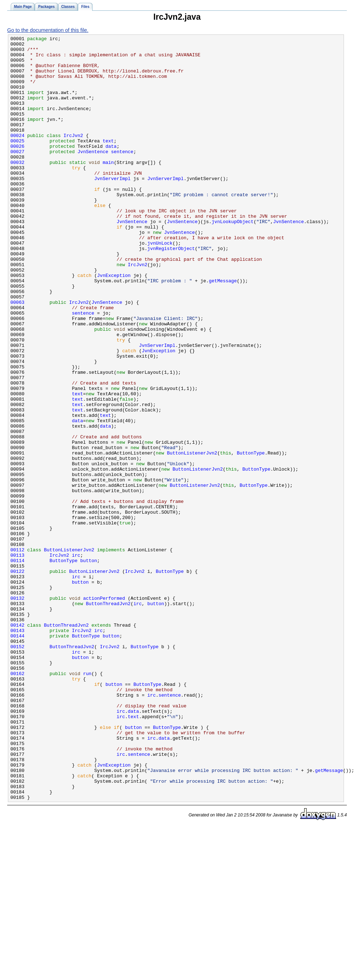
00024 (17, 156)
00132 (17, 711)
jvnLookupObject (233, 259)
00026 (17, 169)
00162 (17, 801)
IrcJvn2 (73, 156)
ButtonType (251, 537)
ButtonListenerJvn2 (192, 537)
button (89, 666)
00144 (17, 756)
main (108, 188)
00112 (17, 653)
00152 (17, 769)
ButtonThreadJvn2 (108, 717)
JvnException (114, 324)
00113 (17, 659)
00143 (17, 750)
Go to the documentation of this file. (48, 30)
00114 (17, 666)
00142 (17, 743)
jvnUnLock (160, 285)
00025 (17, 162)
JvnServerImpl (112, 207)
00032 (17, 188)
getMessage (223, 330)
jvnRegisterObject (171, 291)
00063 (17, 356)
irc (76, 659)
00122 (17, 679)
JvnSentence (93, 175)
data (111, 169)
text (108, 162)
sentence (122, 175)
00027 (17, 175)
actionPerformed (104, 711)
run (87, 801)
